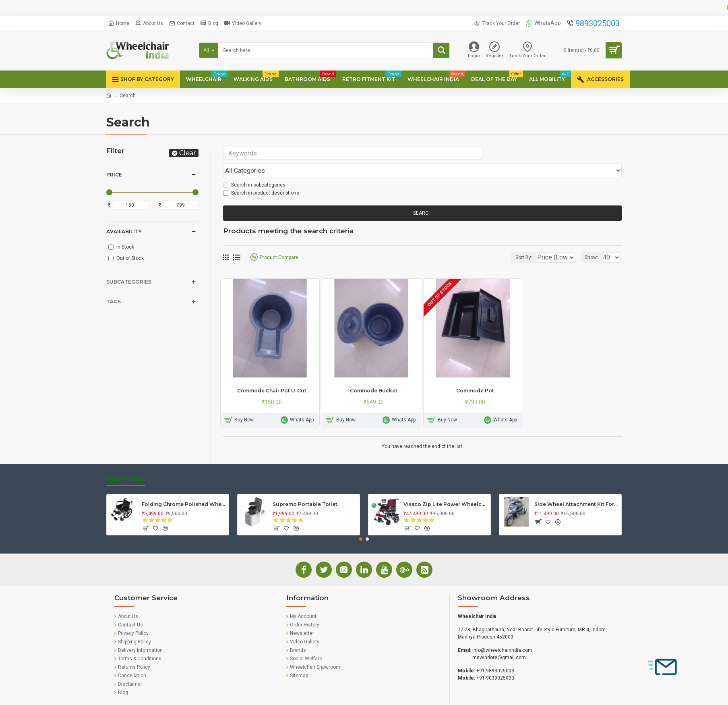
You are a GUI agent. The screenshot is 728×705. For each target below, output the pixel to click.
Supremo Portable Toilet (305, 489)
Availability (124, 231)
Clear (188, 153)
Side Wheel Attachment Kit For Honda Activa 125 (576, 489)
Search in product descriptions (261, 178)
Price (114, 175)
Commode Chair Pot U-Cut (272, 375)
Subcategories (129, 282)
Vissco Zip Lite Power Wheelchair (446, 489)
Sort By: (518, 242)
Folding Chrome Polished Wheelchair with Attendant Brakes (184, 489)
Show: (594, 242)
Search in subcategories (254, 170)
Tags (114, 302)
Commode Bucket (374, 375)
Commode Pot (475, 375)
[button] (361, 524)
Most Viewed (126, 464)
